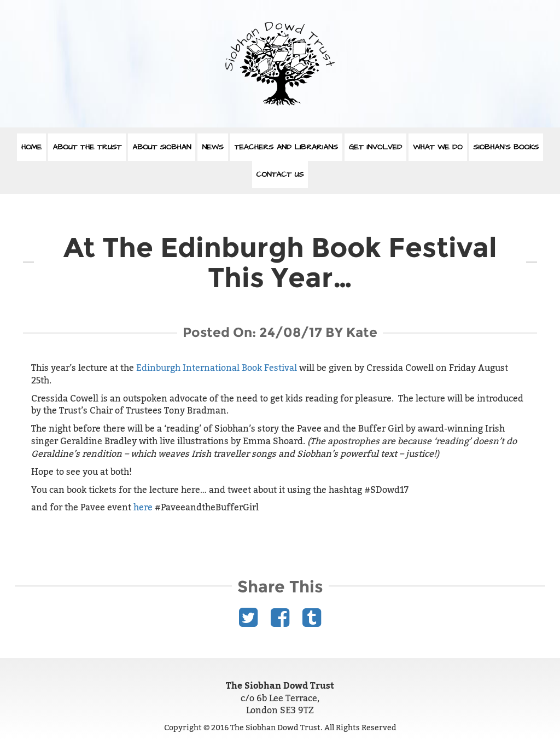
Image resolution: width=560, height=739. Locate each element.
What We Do (437, 147)
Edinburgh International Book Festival (217, 368)
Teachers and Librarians (286, 147)
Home (32, 147)
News (212, 147)
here (143, 508)
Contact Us (280, 174)
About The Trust (87, 147)
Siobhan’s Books (506, 147)
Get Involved (375, 147)
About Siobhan (162, 147)
